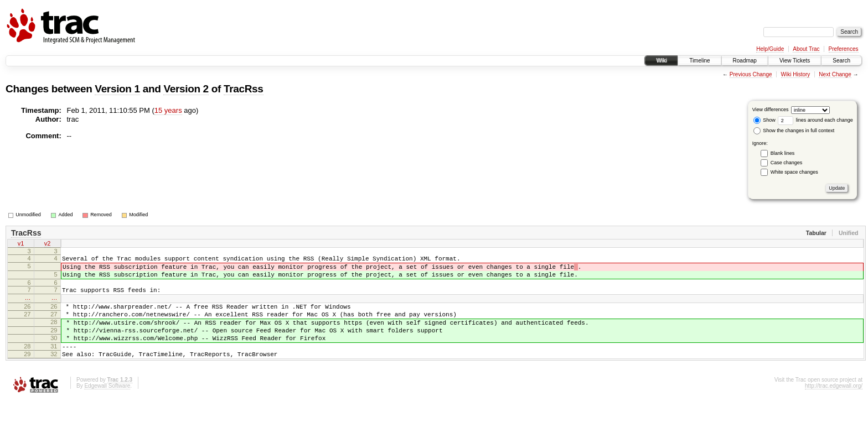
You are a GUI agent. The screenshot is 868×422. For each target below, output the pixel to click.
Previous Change (751, 74)
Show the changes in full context (794, 131)
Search (841, 61)
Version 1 (117, 89)
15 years (168, 110)
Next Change (835, 74)
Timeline (699, 61)
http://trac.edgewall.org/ (834, 407)
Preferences (844, 49)
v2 (48, 244)
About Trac (806, 49)
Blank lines (783, 153)
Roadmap (745, 61)
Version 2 (186, 89)
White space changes (794, 172)
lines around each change (815, 120)
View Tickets (795, 61)
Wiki (661, 61)
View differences (771, 110)
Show (764, 120)
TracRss (244, 89)
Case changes (787, 163)
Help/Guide (770, 49)
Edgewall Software (107, 407)
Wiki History (796, 74)
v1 (21, 244)
